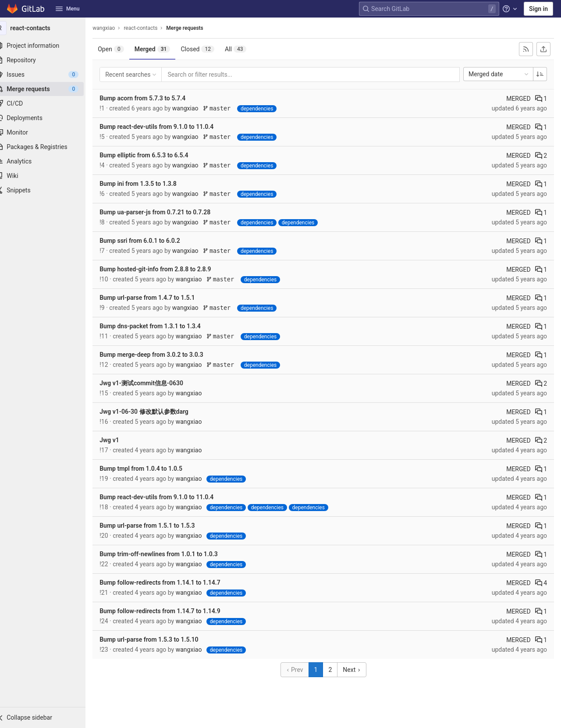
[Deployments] (48, 118)
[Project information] (48, 46)
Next (357, 670)
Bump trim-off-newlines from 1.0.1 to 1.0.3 (170, 554)
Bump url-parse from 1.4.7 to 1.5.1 (158, 298)
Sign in (538, 9)
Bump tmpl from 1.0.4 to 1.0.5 (152, 469)
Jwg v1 (120, 440)
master (229, 108)
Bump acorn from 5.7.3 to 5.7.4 (153, 98)
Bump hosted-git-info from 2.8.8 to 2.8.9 (166, 269)
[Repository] (48, 60)
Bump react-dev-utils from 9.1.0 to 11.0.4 (167, 127)
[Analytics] (48, 161)
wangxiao (115, 28)
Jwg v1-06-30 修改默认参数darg (155, 412)
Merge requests (195, 28)
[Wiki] (48, 176)
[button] (48, 717)
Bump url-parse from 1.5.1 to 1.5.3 (158, 526)
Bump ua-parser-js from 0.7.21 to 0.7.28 (166, 212)
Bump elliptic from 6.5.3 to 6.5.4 (155, 155)
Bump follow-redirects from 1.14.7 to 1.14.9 (171, 611)
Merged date (499, 74)
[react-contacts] (48, 28)
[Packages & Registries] (48, 147)
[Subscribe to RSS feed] (526, 49)
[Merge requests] (48, 89)
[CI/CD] (48, 103)
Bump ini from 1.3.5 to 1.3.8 (149, 184)
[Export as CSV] (543, 49)
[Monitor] (48, 132)
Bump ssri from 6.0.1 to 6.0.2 (151, 241)
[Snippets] (48, 190)
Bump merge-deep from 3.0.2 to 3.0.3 (162, 355)
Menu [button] (67, 9)
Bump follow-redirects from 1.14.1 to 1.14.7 (171, 582)
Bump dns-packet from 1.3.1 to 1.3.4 (161, 326)
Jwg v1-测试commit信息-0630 (152, 383)
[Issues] (48, 75)
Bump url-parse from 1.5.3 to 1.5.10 (160, 639)
